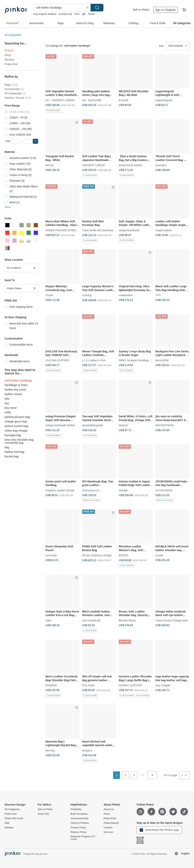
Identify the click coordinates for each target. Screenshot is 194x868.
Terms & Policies (80, 823)
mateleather (126, 295)
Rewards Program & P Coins (83, 838)
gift (84, 14)
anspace (87, 750)
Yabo (48, 620)
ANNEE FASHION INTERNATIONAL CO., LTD (73, 230)
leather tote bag (14, 452)
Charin (49, 295)
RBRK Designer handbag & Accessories (142, 360)
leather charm (13, 394)
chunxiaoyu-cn (91, 490)
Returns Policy (79, 832)
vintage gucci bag (16, 421)
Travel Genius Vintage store (172, 620)
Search (97, 8)
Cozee (159, 555)
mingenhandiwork (129, 230)
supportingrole (164, 100)
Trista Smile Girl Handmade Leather (103, 230)
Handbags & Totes (16, 385)
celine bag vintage (16, 431)
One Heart (88, 685)
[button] (35, 141)
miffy (8, 412)
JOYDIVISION (164, 490)
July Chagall (163, 685)
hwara (91, 14)
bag (7, 447)
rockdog (87, 295)
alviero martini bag (16, 426)
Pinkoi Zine (11, 64)
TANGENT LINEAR (63, 100)
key (7, 403)
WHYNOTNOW (165, 425)
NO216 (50, 165)
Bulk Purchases (79, 814)
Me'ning (50, 750)
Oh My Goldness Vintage (97, 555)
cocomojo (51, 555)
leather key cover (15, 390)
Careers (108, 828)
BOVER (123, 555)
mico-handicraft (91, 620)
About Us (109, 809)
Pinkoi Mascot (111, 823)
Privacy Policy (78, 828)
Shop (8, 55)
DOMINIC (51, 685)
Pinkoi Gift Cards (14, 818)
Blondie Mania (127, 620)
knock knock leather (131, 165)
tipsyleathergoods (93, 425)
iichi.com (108, 832)
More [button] (8, 207)
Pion (77, 14)
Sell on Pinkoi (141, 10)
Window (9, 60)
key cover (11, 408)
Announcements (80, 818)
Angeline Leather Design (60, 490)
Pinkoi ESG (110, 818)
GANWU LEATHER (130, 685)
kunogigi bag (13, 435)
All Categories (13, 35)
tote (7, 399)
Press (107, 814)
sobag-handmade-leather (60, 425)
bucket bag (12, 456)
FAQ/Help (76, 809)
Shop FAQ (43, 814)
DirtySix (123, 425)
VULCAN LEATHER (57, 360)
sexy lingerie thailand (45, 14)
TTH (158, 295)
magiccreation (164, 230)
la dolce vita (65, 14)
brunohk (124, 100)
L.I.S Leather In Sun (94, 360)
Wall (7, 823)
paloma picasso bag (17, 417)
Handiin (123, 490)
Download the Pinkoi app (159, 830)
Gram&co (161, 165)
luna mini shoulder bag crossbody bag (19, 441)
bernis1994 (95, 100)
